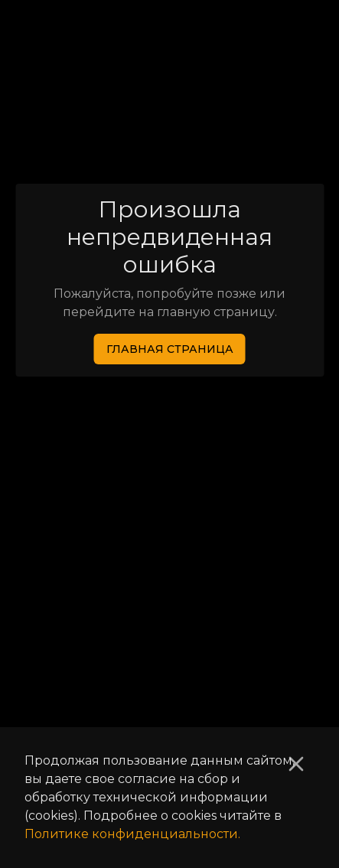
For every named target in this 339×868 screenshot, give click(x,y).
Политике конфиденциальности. (132, 834)
